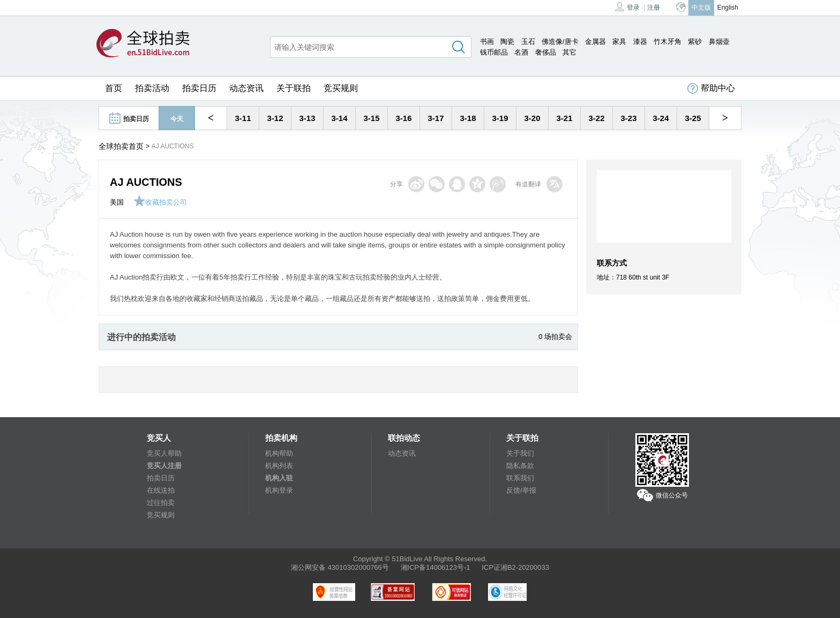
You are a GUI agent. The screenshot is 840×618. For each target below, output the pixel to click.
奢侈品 (546, 52)
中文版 (701, 7)
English (728, 7)
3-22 (596, 118)
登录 (627, 7)
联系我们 (520, 478)
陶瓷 (507, 42)
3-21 (564, 118)
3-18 (468, 118)
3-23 (628, 118)
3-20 (532, 118)
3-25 (693, 118)
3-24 (661, 118)
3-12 (275, 118)
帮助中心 (711, 88)
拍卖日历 (199, 88)
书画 (487, 42)
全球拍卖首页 (121, 146)
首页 (114, 88)
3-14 (339, 118)
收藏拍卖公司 (160, 202)
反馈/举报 (521, 490)
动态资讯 (246, 88)
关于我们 (520, 453)
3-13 (307, 118)
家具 (619, 42)
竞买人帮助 (164, 453)
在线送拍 (161, 490)
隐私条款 (520, 466)
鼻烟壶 (719, 42)
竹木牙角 (667, 42)
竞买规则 (341, 88)
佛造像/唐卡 (560, 42)
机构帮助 (279, 453)
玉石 (528, 42)
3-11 (243, 118)
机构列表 (279, 466)
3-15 (371, 118)
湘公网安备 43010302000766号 (340, 567)
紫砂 (695, 42)
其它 (569, 52)
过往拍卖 (161, 503)
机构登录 (279, 490)
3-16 (403, 118)
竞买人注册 (164, 466)
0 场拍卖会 (555, 337)
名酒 (521, 52)
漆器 (640, 42)
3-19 (500, 118)
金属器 (595, 42)
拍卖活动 (152, 88)
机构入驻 (279, 478)
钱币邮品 (494, 52)
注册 (654, 7)
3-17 (436, 118)
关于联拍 (294, 88)
